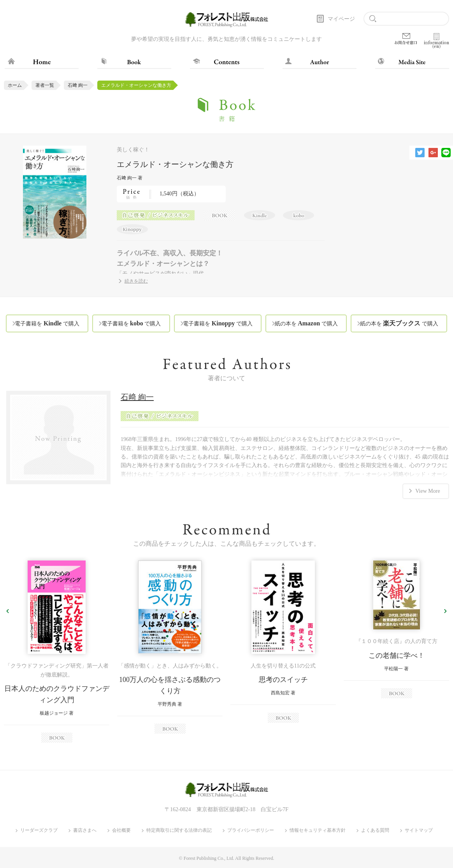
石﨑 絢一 (78, 85)
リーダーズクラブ (39, 831)
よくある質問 (375, 831)
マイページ (341, 19)
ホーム (15, 85)
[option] (57, 652)
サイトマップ (419, 831)
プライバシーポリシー (251, 831)
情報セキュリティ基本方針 (318, 831)
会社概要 (121, 831)
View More (428, 490)
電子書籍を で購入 (47, 323)
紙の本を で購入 (306, 323)
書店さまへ (85, 831)
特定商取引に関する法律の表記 (179, 831)
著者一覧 (45, 85)
